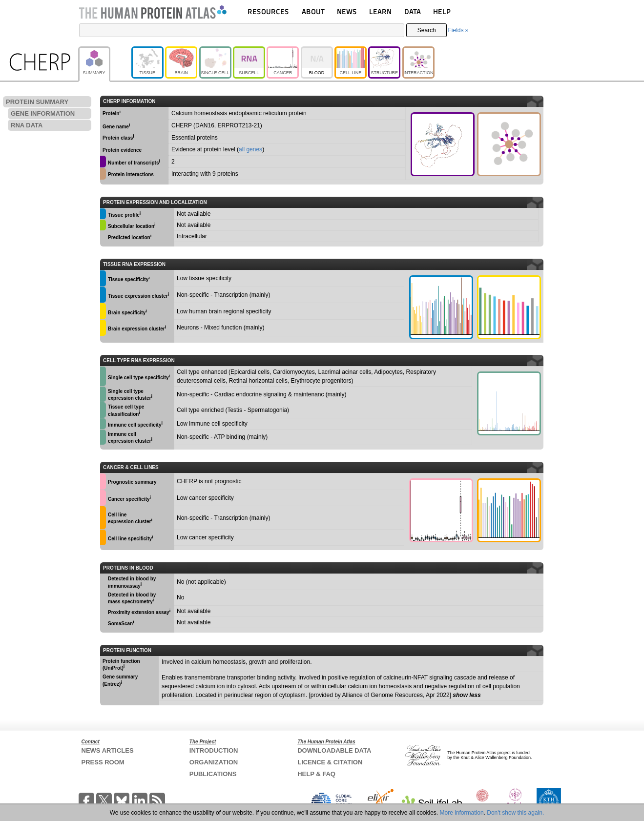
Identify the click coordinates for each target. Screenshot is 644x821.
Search (427, 30)
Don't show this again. (515, 813)
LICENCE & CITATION (330, 762)
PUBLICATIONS (213, 774)
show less (467, 695)
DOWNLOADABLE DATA (334, 750)
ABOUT (313, 11)
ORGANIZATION (214, 762)
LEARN (380, 11)
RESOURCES (268, 11)
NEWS (347, 11)
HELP (442, 11)
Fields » (458, 30)
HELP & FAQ (316, 774)
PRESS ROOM (103, 762)
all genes (250, 149)
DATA (413, 11)
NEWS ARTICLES (108, 750)
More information (462, 813)
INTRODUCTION (214, 750)
